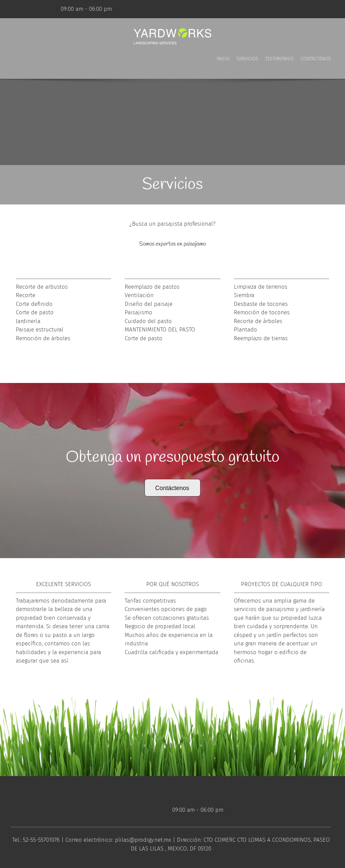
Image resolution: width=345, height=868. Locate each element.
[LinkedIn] (45, 9)
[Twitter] (35, 9)
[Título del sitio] (172, 37)
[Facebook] (25, 9)
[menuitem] (223, 65)
